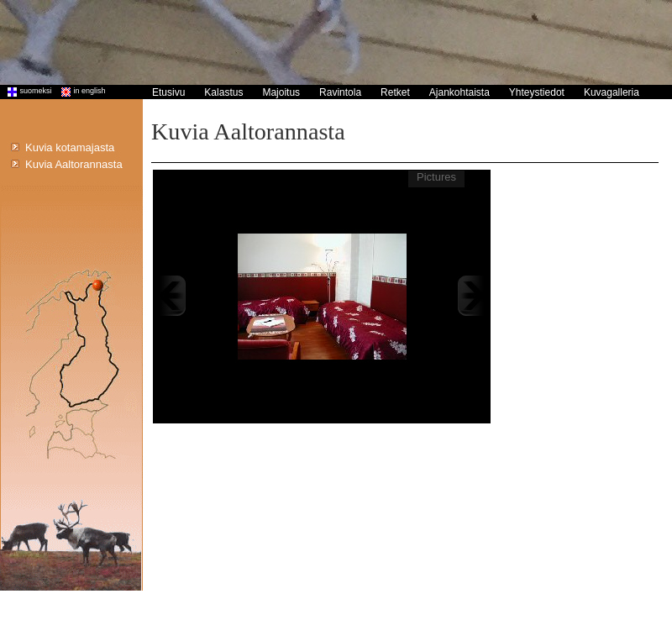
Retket (395, 92)
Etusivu (168, 92)
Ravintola (340, 92)
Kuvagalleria (612, 92)
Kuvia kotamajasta (70, 147)
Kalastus (223, 92)
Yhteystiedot (537, 92)
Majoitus (281, 92)
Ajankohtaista (459, 92)
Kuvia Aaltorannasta (74, 164)
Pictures (436, 177)
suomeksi (26, 91)
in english (80, 91)
